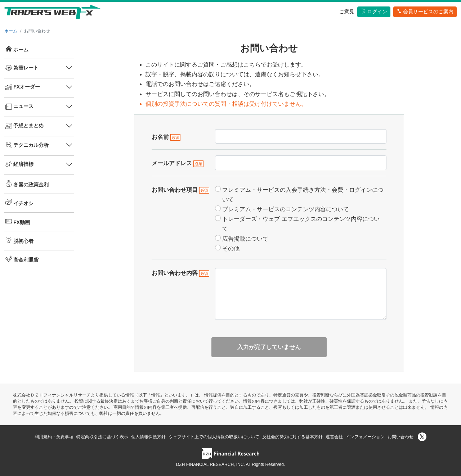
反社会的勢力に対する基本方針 (292, 437)
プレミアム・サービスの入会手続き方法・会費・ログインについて (303, 195)
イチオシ (19, 203)
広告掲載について (245, 239)
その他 (231, 248)
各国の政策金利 (27, 184)
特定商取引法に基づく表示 (102, 437)
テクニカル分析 (27, 145)
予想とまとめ (24, 126)
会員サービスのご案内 (425, 12)
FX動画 (18, 222)
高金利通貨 (22, 259)
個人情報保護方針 (148, 437)
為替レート (22, 68)
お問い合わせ (400, 437)
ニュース (19, 106)
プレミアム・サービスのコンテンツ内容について (286, 209)
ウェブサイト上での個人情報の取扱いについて (214, 437)
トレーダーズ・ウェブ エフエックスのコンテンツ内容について (301, 224)
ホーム (11, 31)
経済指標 (19, 164)
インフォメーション (365, 437)
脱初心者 (19, 240)
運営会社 (334, 437)
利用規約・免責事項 (54, 437)
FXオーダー (23, 87)
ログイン (374, 12)
